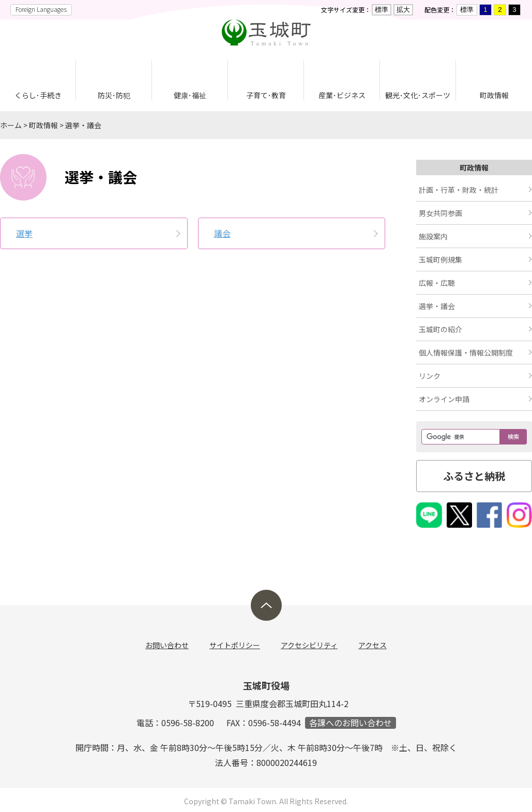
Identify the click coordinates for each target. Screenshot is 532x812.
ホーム (11, 125)
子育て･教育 (266, 95)
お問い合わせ (167, 645)
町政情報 (494, 95)
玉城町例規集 (440, 259)
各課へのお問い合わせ (351, 723)
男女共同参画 (440, 213)
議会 (222, 233)
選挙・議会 (83, 125)
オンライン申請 (444, 399)
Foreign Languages (41, 9)
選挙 (24, 233)
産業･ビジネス (342, 95)
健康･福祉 (190, 95)
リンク (430, 376)
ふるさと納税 (474, 476)
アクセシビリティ (309, 645)
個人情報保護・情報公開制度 (466, 353)
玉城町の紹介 (440, 329)
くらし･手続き (38, 95)
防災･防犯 (114, 95)
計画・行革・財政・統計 (459, 190)
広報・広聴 (437, 283)
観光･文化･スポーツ (418, 95)
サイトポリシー (235, 645)
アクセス (373, 645)
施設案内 (433, 236)
